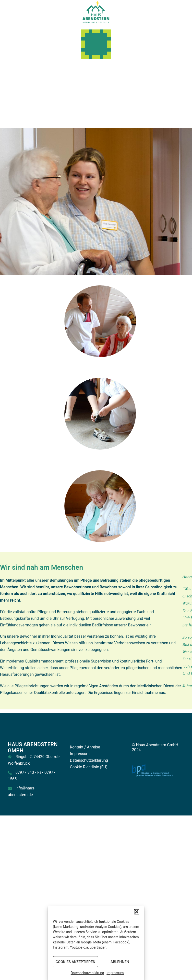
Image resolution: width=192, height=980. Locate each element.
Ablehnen (120, 962)
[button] (137, 912)
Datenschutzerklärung (87, 973)
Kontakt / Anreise (85, 747)
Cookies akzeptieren (75, 962)
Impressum (115, 973)
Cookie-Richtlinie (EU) (89, 767)
